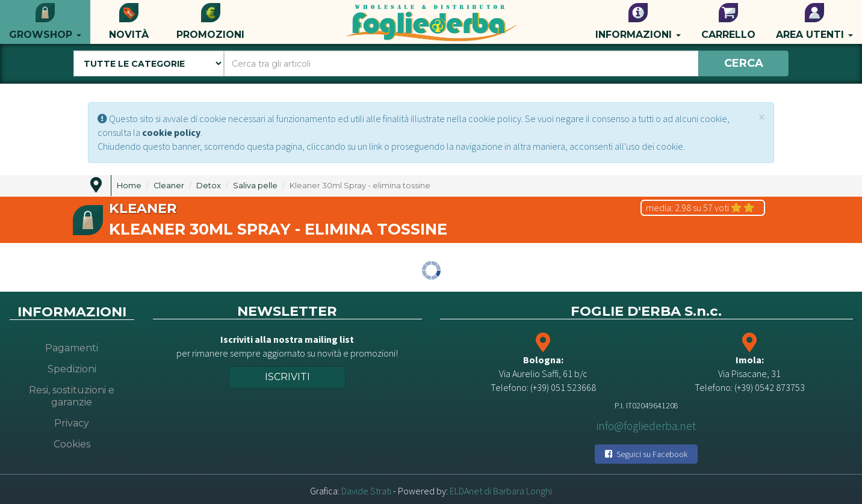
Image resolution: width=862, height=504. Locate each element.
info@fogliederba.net (646, 426)
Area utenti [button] (814, 22)
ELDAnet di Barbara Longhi (501, 491)
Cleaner (169, 186)
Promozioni (210, 22)
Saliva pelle (255, 186)
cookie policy (171, 132)
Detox (209, 186)
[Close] (762, 117)
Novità (129, 22)
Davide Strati (366, 491)
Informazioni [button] (638, 22)
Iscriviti (287, 377)
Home (129, 186)
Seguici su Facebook (646, 454)
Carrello (728, 22)
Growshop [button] (45, 22)
